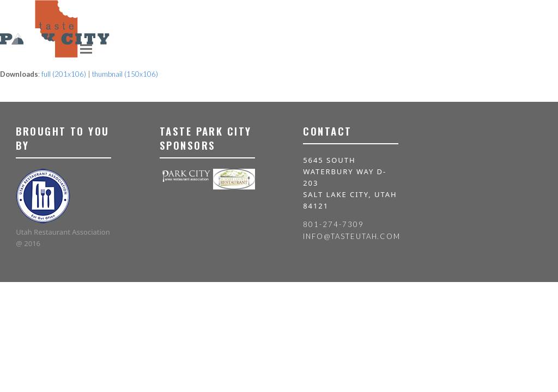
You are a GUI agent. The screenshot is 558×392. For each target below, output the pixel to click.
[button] (86, 49)
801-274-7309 (333, 224)
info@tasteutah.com (352, 236)
